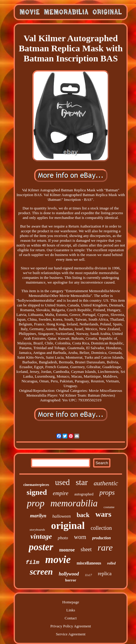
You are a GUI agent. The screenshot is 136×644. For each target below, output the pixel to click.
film (32, 562)
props (107, 493)
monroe (67, 550)
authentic (106, 483)
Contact (71, 618)
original (68, 525)
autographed (84, 494)
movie (58, 560)
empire (61, 493)
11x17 (88, 575)
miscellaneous (89, 563)
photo (63, 538)
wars (103, 514)
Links (71, 610)
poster (41, 547)
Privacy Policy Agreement (71, 626)
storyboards (37, 529)
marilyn (38, 516)
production (102, 538)
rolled (111, 563)
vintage (41, 536)
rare (105, 547)
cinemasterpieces (36, 485)
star (82, 482)
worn (80, 537)
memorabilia (74, 503)
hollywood (69, 574)
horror (71, 580)
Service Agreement (71, 634)
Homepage (71, 602)
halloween (62, 516)
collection (101, 528)
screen (41, 572)
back (83, 515)
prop (36, 503)
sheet (86, 549)
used (62, 482)
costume (109, 507)
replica (105, 574)
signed (37, 492)
